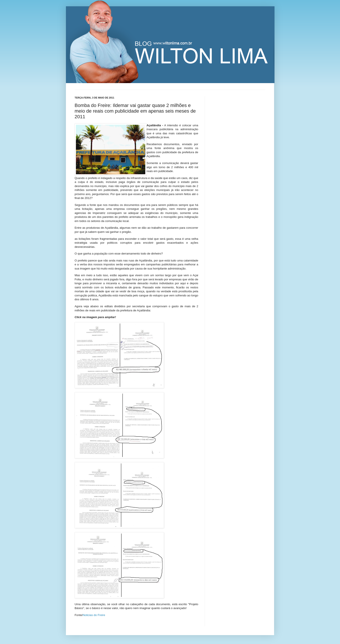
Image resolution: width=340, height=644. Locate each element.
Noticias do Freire (94, 615)
